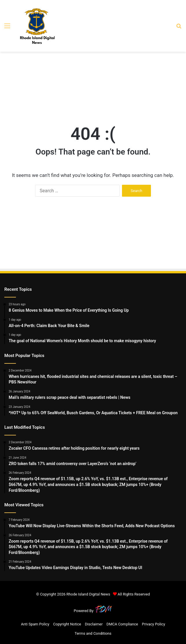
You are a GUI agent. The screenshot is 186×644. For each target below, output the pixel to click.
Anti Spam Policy (35, 624)
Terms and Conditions (93, 633)
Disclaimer (94, 624)
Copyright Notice (67, 624)
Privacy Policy (154, 624)
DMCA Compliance (122, 624)
